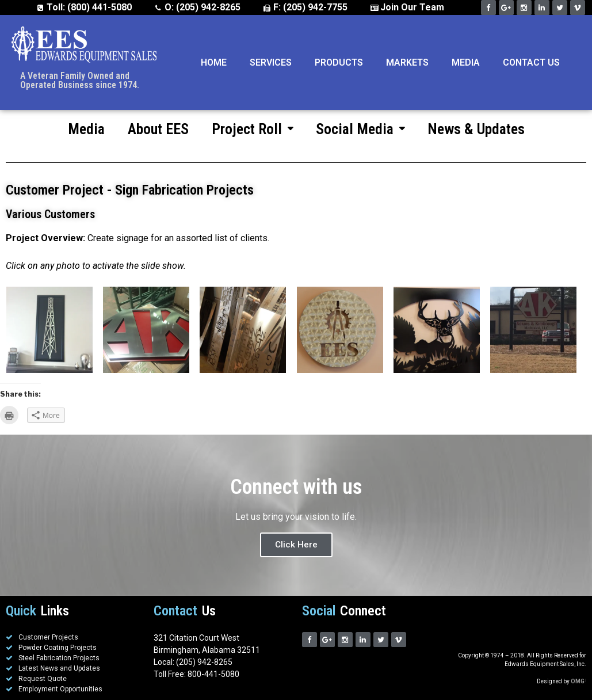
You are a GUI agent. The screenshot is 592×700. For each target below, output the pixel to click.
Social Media (360, 129)
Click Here (296, 545)
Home (214, 62)
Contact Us (531, 62)
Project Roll (252, 129)
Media (466, 62)
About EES (158, 129)
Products (339, 62)
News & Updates (476, 129)
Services (271, 62)
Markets (407, 62)
